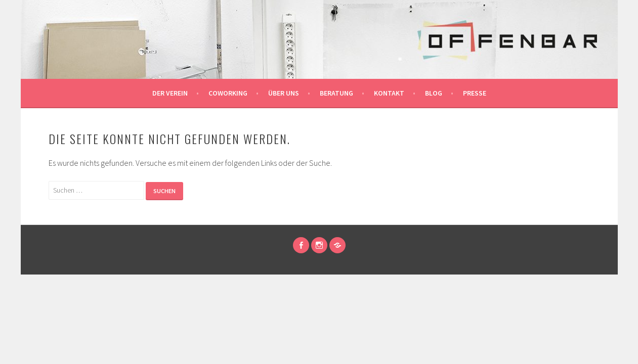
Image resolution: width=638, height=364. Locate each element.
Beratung (336, 93)
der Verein (170, 93)
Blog (434, 93)
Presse (475, 93)
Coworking (228, 93)
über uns (284, 93)
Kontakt (389, 93)
